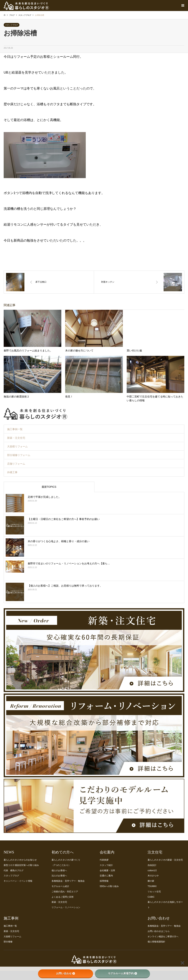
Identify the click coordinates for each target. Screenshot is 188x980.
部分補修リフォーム (19, 455)
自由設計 (152, 865)
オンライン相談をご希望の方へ (163, 937)
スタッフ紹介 (106, 865)
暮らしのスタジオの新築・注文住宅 (165, 860)
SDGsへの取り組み (109, 886)
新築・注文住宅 (16, 438)
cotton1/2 (152, 870)
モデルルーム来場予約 (122, 973)
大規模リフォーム (17, 446)
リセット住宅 (154, 892)
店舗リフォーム (16, 464)
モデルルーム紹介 (60, 886)
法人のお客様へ (59, 876)
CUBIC (151, 897)
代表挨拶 (104, 860)
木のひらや (153, 876)
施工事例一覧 (15, 429)
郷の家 (151, 881)
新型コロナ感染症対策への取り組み (21, 865)
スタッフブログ (12, 25)
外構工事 (12, 472)
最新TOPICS (49, 487)
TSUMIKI (152, 886)
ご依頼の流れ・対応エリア (65, 892)
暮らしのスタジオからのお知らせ (20, 860)
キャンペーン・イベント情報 (18, 881)
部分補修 (8, 942)
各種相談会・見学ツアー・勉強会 (68, 881)
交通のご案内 (106, 876)
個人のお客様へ (59, 870)
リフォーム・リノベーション (66, 907)
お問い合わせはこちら (159, 931)
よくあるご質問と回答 (63, 897)
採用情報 (104, 881)
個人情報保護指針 (156, 942)
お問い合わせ (66, 973)
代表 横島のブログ (14, 870)
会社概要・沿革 (107, 870)
